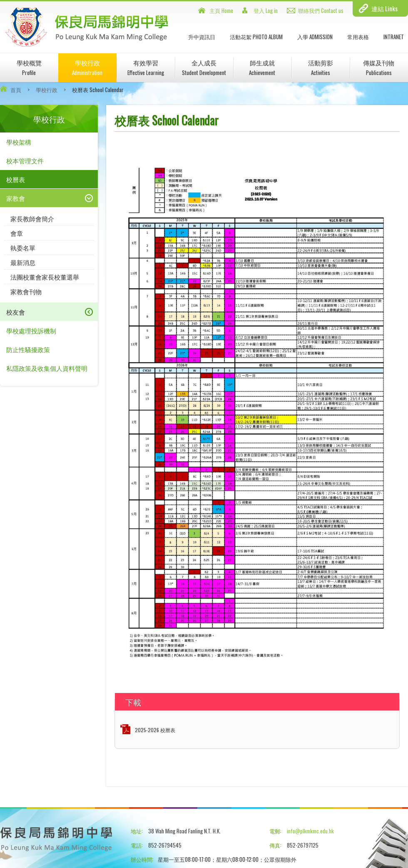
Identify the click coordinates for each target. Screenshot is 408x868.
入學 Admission (315, 37)
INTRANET (394, 37)
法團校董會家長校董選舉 (45, 277)
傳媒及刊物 (379, 67)
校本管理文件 (25, 160)
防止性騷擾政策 (28, 349)
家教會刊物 (26, 291)
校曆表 (16, 179)
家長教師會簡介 (32, 218)
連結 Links (384, 8)
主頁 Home (221, 10)
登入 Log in (266, 10)
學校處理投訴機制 (31, 330)
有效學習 (146, 67)
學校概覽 (29, 67)
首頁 (16, 90)
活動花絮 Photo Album (256, 37)
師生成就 (262, 67)
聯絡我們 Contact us (321, 10)
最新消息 (23, 262)
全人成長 (204, 67)
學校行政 (87, 67)
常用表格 (358, 37)
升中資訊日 (202, 37)
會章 (17, 233)
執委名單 (23, 248)
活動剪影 (321, 67)
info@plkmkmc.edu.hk (310, 831)
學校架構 (19, 142)
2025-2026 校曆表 (155, 730)
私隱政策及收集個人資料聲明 (47, 368)
